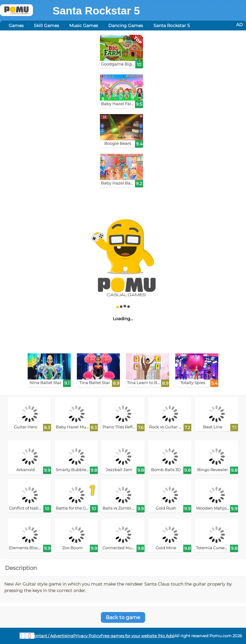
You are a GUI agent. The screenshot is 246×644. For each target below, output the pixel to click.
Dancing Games (126, 26)
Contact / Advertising (52, 636)
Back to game (123, 617)
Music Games (84, 26)
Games (16, 26)
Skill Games (46, 26)
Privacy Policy (87, 636)
